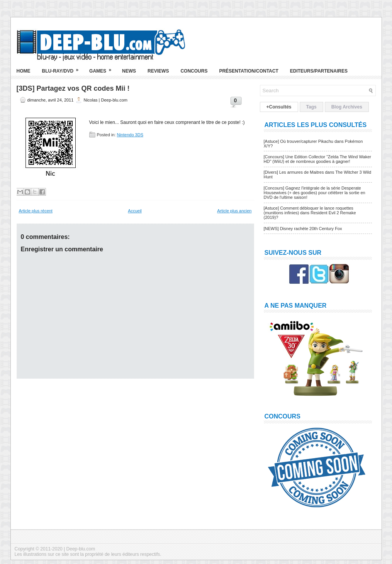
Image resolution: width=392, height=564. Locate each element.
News (129, 71)
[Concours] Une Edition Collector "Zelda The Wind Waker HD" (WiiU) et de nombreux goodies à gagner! (317, 159)
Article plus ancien (234, 211)
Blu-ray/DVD (63, 68)
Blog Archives (347, 107)
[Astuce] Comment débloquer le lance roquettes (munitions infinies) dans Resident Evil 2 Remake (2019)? (310, 213)
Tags (311, 107)
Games (103, 68)
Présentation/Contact (249, 71)
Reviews (158, 71)
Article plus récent (36, 211)
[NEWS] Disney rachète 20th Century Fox (303, 229)
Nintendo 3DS (130, 135)
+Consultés (279, 107)
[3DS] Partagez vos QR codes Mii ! (73, 88)
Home (24, 71)
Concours (194, 71)
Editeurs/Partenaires (319, 71)
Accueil (135, 211)
